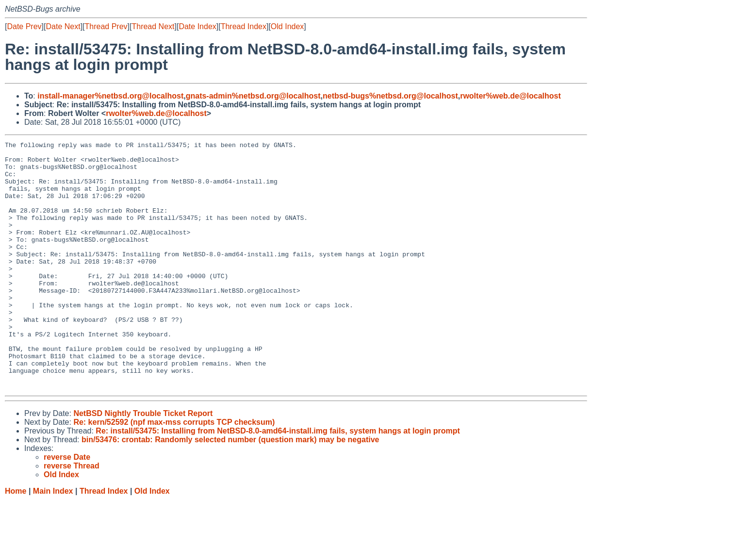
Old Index (287, 26)
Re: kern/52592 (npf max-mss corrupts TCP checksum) (174, 472)
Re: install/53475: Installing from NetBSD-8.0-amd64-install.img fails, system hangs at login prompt (278, 480)
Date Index (197, 26)
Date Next (63, 26)
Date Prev (24, 26)
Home (16, 541)
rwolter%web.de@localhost (510, 96)
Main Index (53, 541)
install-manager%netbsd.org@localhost (110, 96)
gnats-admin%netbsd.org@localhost (253, 96)
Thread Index (244, 26)
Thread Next (153, 26)
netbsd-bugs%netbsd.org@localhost (390, 96)
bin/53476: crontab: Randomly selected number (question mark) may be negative (230, 489)
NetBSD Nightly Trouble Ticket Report (143, 463)
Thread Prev (106, 26)
